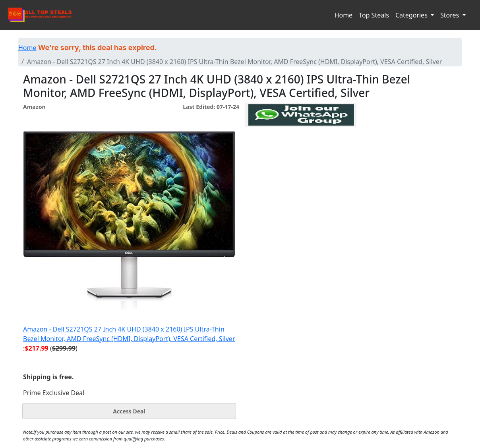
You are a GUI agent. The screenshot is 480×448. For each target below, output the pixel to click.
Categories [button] (412, 15)
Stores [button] (450, 15)
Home (344, 15)
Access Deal (129, 411)
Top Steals (374, 15)
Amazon (34, 107)
